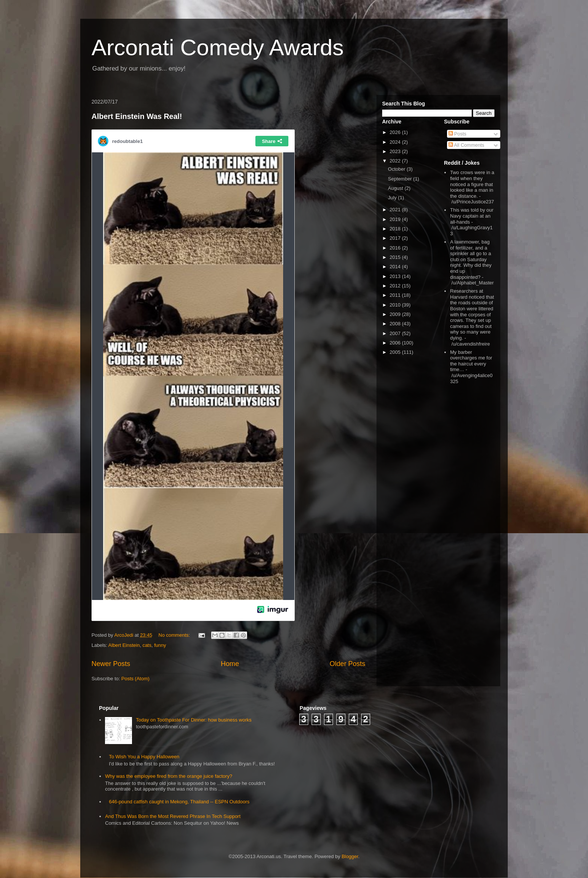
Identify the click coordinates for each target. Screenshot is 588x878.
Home (230, 664)
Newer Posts (111, 664)
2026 (396, 132)
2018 (396, 229)
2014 (396, 267)
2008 (396, 324)
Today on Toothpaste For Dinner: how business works (193, 720)
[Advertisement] (466, 506)
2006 (396, 343)
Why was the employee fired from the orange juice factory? (169, 776)
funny (160, 645)
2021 (396, 210)
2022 (396, 161)
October (397, 169)
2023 (396, 151)
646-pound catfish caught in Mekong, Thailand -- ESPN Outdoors (179, 802)
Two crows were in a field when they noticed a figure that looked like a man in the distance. (472, 184)
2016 (396, 248)
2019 (396, 219)
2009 (396, 314)
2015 (396, 257)
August (396, 188)
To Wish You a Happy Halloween (144, 757)
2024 (396, 142)
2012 (396, 286)
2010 (396, 305)
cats (147, 645)
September (401, 179)
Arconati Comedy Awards (218, 47)
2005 (396, 352)
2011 (396, 295)
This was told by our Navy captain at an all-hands (472, 216)
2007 (396, 333)
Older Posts (347, 664)
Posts (457, 134)
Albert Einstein (124, 645)
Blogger (350, 856)
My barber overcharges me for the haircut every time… (471, 361)
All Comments (466, 145)
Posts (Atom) (136, 679)
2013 (396, 276)
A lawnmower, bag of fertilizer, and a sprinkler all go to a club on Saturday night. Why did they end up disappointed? (471, 259)
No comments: (175, 635)
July (393, 198)
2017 (396, 238)
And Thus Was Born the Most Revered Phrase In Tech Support (173, 816)
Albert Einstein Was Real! (137, 116)
